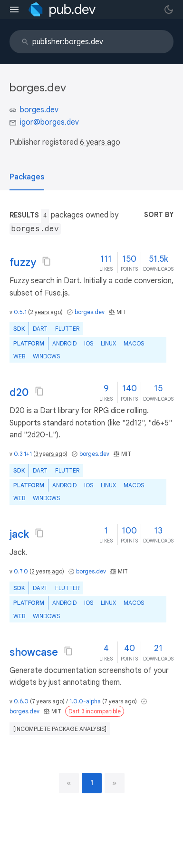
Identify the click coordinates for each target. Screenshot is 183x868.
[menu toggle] (14, 10)
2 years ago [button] (45, 312)
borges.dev (39, 110)
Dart (40, 329)
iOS (89, 343)
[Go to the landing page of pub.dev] (62, 10)
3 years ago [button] (50, 454)
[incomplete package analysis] (60, 729)
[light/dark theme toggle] (169, 10)
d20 (19, 392)
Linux (108, 343)
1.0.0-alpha (85, 701)
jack (19, 534)
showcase (34, 652)
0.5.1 (20, 312)
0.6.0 (21, 701)
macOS (134, 343)
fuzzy (23, 262)
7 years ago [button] (47, 701)
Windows (46, 356)
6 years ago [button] (100, 142)
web (19, 356)
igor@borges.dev (49, 122)
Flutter (67, 329)
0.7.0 (21, 571)
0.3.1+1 (23, 454)
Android (64, 343)
